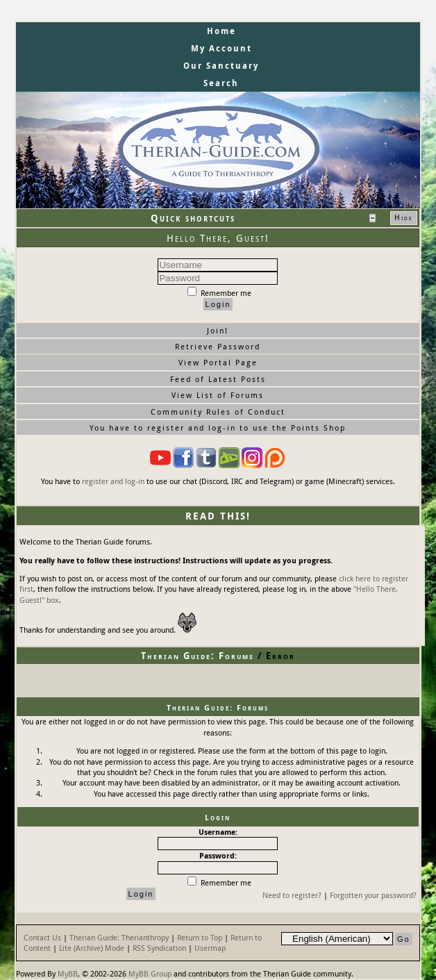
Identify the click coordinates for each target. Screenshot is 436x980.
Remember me (219, 293)
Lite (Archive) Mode (92, 948)
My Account (221, 48)
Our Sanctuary (221, 66)
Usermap (210, 948)
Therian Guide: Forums (198, 656)
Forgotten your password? (373, 895)
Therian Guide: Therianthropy (119, 937)
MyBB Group (150, 973)
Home (221, 31)
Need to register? (292, 895)
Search (221, 83)
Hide (404, 217)
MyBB (68, 973)
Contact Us (42, 937)
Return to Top (200, 937)
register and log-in (113, 481)
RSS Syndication (159, 948)
